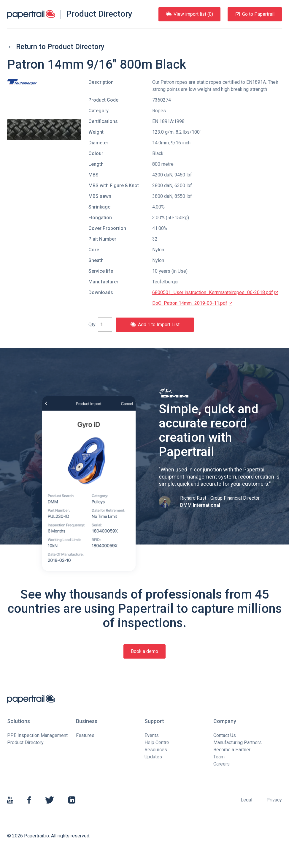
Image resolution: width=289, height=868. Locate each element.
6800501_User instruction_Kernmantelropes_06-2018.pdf (215, 292)
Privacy (274, 800)
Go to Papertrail (255, 14)
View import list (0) (189, 14)
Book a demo (144, 651)
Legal (246, 800)
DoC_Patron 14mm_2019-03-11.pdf (193, 303)
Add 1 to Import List (155, 325)
